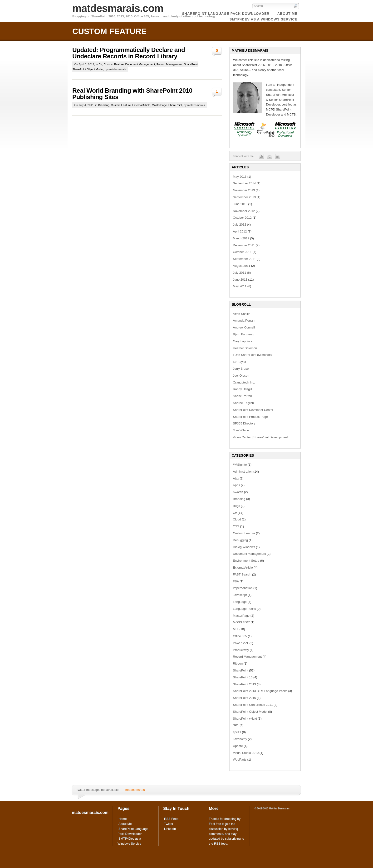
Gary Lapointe (243, 341)
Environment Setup (246, 561)
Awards (238, 492)
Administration (243, 472)
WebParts (240, 759)
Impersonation (243, 588)
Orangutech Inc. (244, 382)
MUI (236, 629)
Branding (104, 105)
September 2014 (244, 183)
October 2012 (242, 218)
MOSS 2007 (241, 622)
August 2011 (242, 266)
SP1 (236, 725)
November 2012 (244, 211)
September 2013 (244, 197)
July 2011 (240, 273)
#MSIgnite (240, 465)
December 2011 (244, 245)
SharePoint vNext (245, 719)
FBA (236, 581)
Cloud (237, 519)
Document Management (140, 64)
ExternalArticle (141, 105)
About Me (125, 824)
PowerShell (241, 643)
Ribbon (238, 664)
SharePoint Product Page (250, 417)
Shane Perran (242, 396)
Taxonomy (240, 739)
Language (240, 602)
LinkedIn (170, 829)
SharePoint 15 (243, 677)
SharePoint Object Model (88, 69)
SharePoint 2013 (244, 684)
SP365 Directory (244, 423)
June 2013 (240, 204)
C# (101, 64)
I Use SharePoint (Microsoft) (252, 355)
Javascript (240, 595)
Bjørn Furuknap (244, 334)
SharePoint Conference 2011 (253, 705)
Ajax (236, 478)
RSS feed (221, 844)
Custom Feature (114, 64)
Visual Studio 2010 (246, 753)
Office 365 (240, 636)
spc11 (237, 732)
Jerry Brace (241, 369)
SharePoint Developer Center (253, 410)
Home (123, 819)
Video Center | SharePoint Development (260, 437)
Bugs (236, 506)
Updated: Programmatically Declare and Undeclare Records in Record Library (129, 53)
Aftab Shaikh (242, 314)
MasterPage (159, 105)
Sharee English (243, 403)
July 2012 (240, 225)
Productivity (241, 650)
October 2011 (242, 252)
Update (238, 746)
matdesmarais (135, 790)
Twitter (169, 824)
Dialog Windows (244, 547)
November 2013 (244, 190)
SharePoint (191, 64)
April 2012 (240, 231)
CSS (236, 526)
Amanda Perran (244, 320)
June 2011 (240, 280)
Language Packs (244, 609)
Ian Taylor (240, 362)
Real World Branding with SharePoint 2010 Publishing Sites (132, 94)
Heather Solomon (245, 348)
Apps (236, 485)
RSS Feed (171, 819)
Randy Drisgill (242, 389)
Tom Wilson (241, 430)
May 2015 (240, 177)
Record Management (169, 64)
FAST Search (242, 574)
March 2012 (241, 238)
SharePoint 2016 (244, 698)
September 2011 (244, 259)
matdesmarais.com (118, 8)
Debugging (240, 540)
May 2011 (240, 286)
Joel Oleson (241, 376)
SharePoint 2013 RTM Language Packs (260, 691)
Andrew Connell (244, 327)
